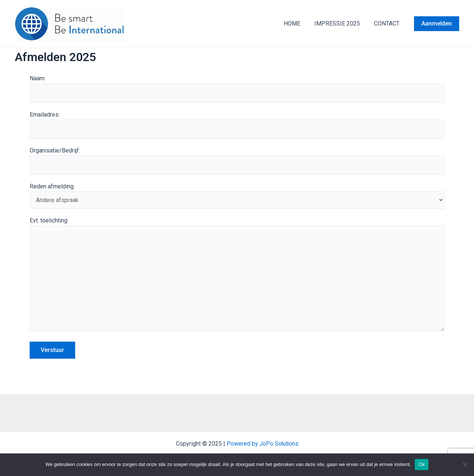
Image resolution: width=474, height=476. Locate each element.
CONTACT (388, 24)
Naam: (237, 89)
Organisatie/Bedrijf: (237, 161)
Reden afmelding (237, 197)
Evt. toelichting (237, 278)
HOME (298, 24)
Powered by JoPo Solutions (262, 444)
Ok (422, 464)
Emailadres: (237, 125)
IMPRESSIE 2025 (341, 24)
